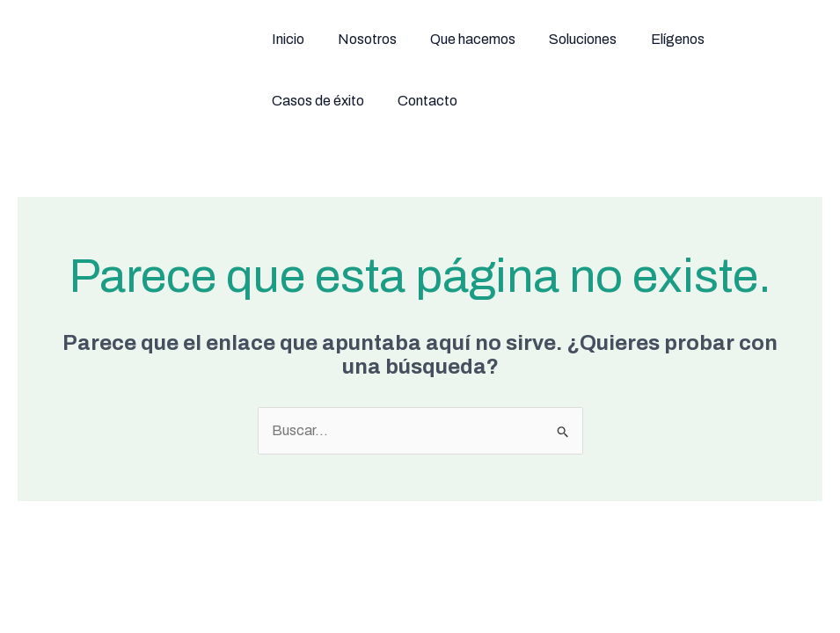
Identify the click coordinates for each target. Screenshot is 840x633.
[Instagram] (666, 583)
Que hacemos (425, 39)
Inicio (274, 39)
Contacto (778, 39)
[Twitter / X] (617, 583)
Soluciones (519, 39)
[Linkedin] (715, 583)
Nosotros (336, 39)
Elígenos (596, 39)
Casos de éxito (686, 39)
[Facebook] (567, 583)
